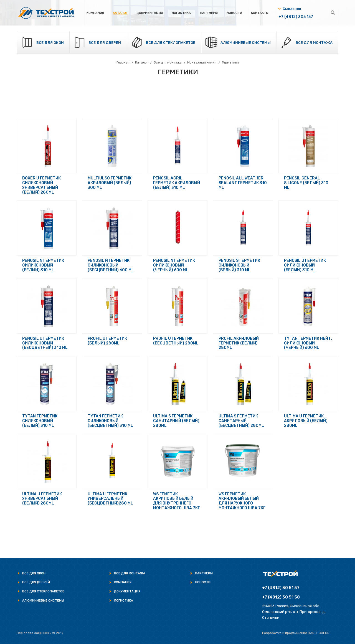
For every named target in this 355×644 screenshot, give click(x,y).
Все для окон (50, 43)
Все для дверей (105, 43)
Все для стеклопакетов (171, 43)
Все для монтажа (314, 43)
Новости (234, 13)
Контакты (260, 13)
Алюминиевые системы (246, 43)
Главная (123, 62)
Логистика (181, 13)
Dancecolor (319, 633)
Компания (95, 13)
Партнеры (209, 13)
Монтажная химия (202, 62)
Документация (150, 13)
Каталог (120, 13)
